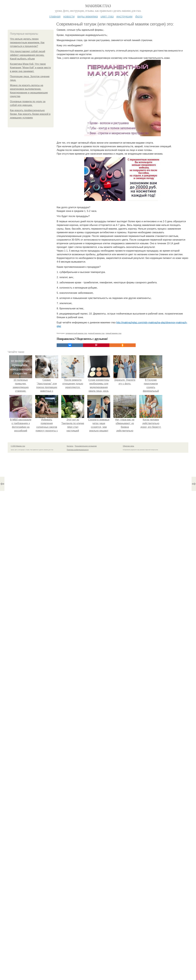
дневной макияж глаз (96, 333)
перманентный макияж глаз (76, 333)
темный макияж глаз (113, 333)
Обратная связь (128, 446)
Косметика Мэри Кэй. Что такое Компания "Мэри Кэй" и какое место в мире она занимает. (30, 68)
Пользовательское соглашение (86, 446)
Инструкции (124, 16)
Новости (69, 16)
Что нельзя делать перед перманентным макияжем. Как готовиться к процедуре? (27, 43)
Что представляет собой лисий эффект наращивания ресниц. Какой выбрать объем (28, 55)
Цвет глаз (107, 16)
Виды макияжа (88, 16)
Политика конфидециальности (78, 450)
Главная (55, 16)
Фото (139, 16)
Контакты (70, 446)
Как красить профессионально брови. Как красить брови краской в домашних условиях (30, 114)
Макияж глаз (98, 6)
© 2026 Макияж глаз (18, 446)
